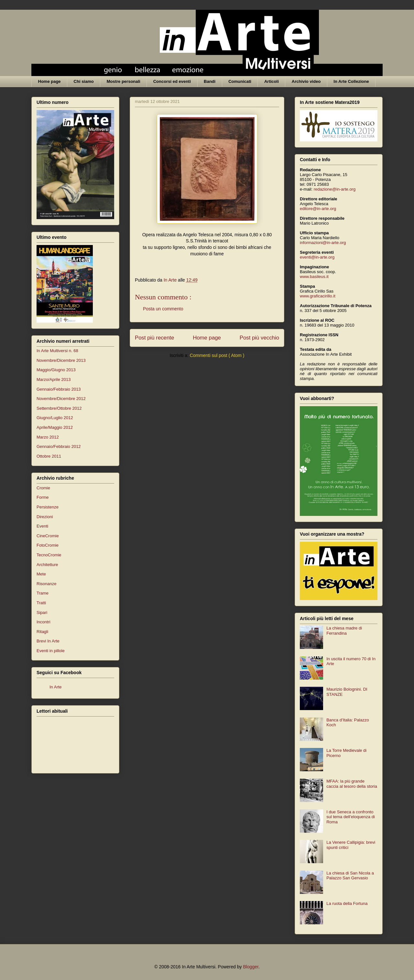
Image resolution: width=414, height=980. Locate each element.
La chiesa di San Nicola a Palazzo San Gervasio (350, 876)
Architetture (47, 565)
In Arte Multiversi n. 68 (57, 351)
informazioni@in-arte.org (323, 243)
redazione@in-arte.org (335, 189)
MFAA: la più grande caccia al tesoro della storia (352, 784)
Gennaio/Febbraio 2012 (59, 446)
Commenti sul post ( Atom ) (217, 355)
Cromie (43, 488)
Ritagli (42, 632)
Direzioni (45, 517)
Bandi (210, 81)
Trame (43, 593)
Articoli (272, 81)
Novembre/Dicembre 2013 (61, 360)
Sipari (42, 612)
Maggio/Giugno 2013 (56, 370)
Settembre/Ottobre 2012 (59, 408)
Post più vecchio (259, 338)
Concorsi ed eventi (172, 81)
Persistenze (48, 507)
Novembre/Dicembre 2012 (61, 399)
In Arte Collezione (351, 81)
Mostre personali (124, 81)
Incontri (44, 622)
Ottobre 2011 (49, 456)
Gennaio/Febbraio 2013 (59, 389)
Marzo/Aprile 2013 (54, 379)
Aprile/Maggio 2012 (55, 427)
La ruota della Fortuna (347, 903)
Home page (49, 81)
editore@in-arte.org (318, 209)
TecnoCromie (49, 555)
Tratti (41, 603)
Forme (43, 497)
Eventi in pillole (51, 651)
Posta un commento (163, 309)
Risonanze (46, 584)
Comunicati (240, 81)
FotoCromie (48, 545)
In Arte (56, 687)
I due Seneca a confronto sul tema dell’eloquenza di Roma (351, 817)
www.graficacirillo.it (318, 296)
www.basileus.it (314, 277)
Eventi (42, 526)
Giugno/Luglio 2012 (55, 418)
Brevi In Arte (48, 641)
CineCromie (48, 536)
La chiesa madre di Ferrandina (344, 631)
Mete (41, 574)
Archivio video (306, 81)
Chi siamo (84, 81)
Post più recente (154, 338)
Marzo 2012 (48, 437)
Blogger (251, 967)
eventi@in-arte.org (317, 257)
